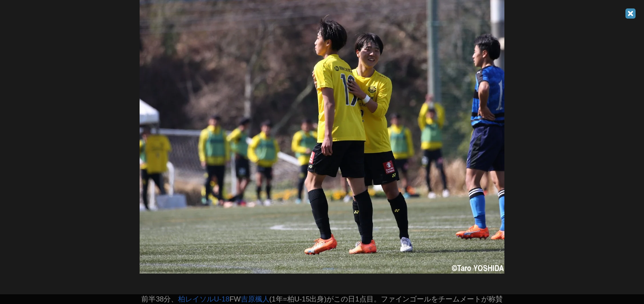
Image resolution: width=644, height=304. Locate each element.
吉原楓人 (255, 299)
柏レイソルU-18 (204, 299)
